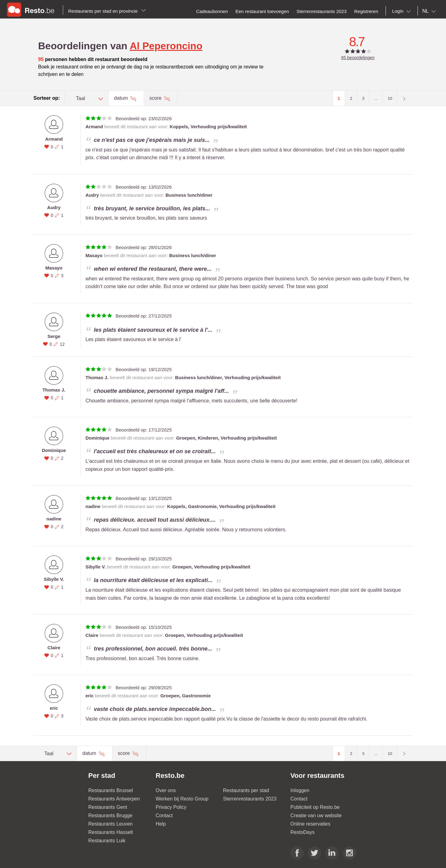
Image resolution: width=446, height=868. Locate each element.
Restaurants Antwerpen (114, 799)
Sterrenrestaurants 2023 (250, 799)
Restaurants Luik (107, 841)
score (156, 98)
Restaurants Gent (108, 807)
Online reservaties (310, 824)
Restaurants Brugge (110, 815)
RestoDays (303, 832)
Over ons (166, 790)
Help (161, 824)
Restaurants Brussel (111, 790)
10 (390, 98)
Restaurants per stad (246, 790)
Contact (164, 815)
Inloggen (300, 790)
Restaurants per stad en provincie (107, 11)
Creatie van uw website (316, 815)
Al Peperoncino (166, 46)
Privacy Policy (171, 807)
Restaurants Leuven (110, 824)
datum (122, 98)
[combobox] (403, 11)
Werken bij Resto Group (182, 799)
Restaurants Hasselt (111, 832)
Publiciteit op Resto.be (315, 807)
